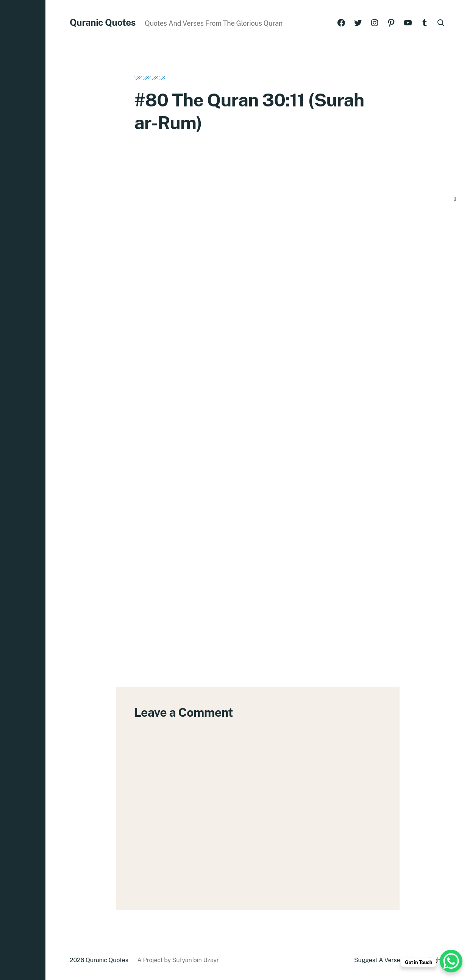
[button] (23, 490)
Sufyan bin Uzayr (196, 960)
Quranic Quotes (103, 22)
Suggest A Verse (377, 960)
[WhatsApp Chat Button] (451, 961)
